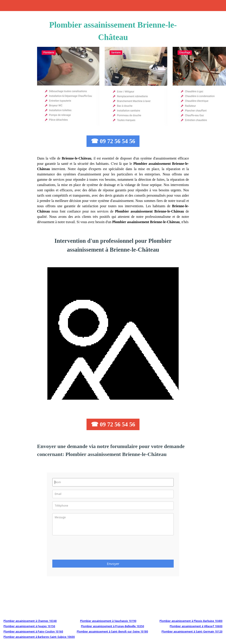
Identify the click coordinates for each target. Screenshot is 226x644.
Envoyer (113, 564)
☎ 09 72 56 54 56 (113, 141)
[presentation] (86, 549)
